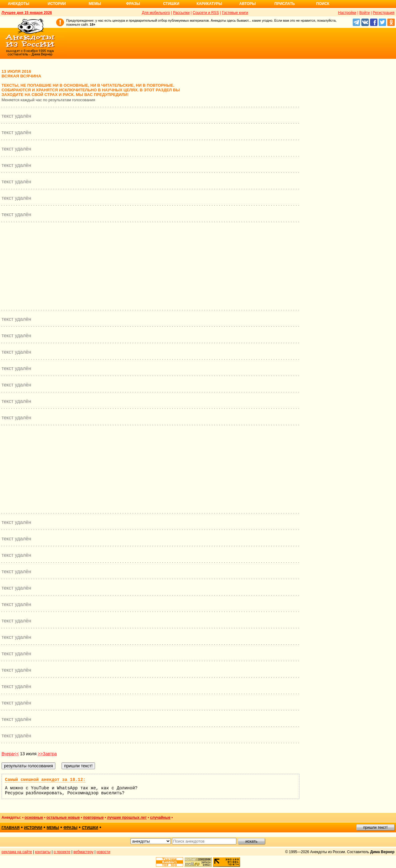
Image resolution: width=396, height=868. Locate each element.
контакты (43, 852)
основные (34, 818)
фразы (70, 828)
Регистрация (384, 13)
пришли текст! (375, 827)
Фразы (133, 4)
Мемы (95, 4)
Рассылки (181, 13)
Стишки (171, 4)
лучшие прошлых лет (127, 818)
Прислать (285, 4)
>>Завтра (47, 754)
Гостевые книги (235, 13)
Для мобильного (156, 13)
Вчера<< (10, 754)
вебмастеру (83, 852)
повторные (93, 818)
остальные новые (63, 818)
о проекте (62, 852)
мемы (53, 828)
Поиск (323, 4)
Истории (57, 4)
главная (11, 828)
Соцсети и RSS (206, 13)
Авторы (248, 4)
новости (103, 852)
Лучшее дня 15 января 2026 (27, 13)
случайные (160, 818)
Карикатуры (209, 4)
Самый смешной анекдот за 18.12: (45, 780)
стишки (90, 828)
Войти (364, 13)
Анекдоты (19, 4)
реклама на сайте (17, 852)
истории (33, 828)
